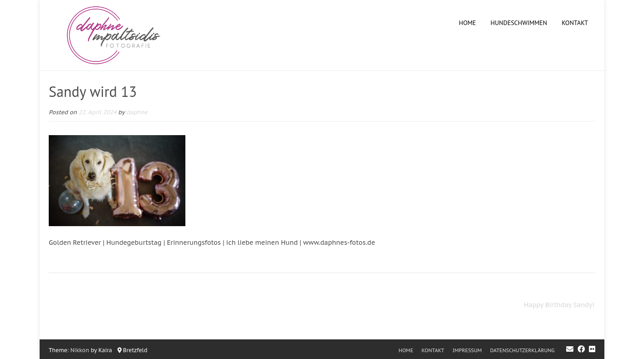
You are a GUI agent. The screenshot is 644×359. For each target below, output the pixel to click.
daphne (137, 112)
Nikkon (80, 350)
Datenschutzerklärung (522, 350)
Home (468, 23)
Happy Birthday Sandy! (559, 305)
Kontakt (575, 23)
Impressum (467, 350)
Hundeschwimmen (519, 23)
